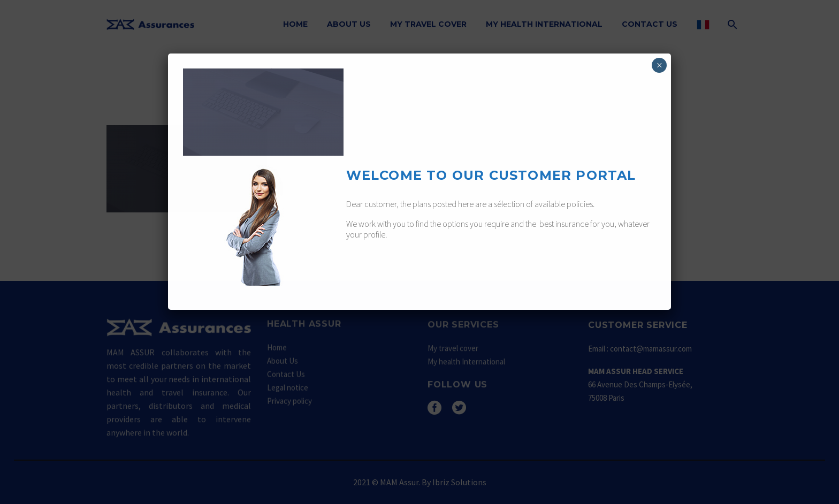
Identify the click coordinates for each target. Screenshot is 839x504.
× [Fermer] (659, 65)
